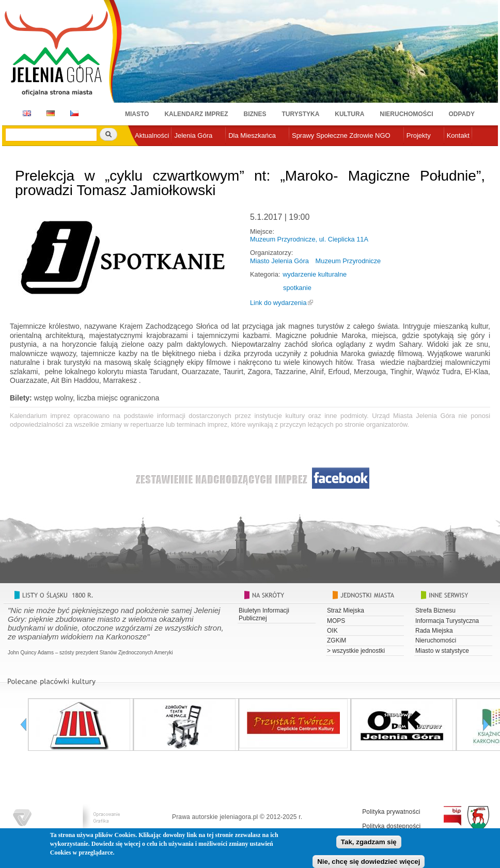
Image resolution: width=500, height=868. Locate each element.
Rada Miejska (434, 631)
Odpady (462, 114)
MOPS (336, 621)
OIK (332, 631)
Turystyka (301, 114)
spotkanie (297, 288)
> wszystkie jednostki (356, 651)
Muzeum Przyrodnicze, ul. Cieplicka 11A (309, 239)
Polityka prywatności (391, 812)
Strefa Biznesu (435, 610)
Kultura (349, 114)
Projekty (419, 135)
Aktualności (152, 135)
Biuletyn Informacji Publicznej (264, 614)
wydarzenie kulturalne (315, 274)
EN (25, 113)
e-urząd (146, 152)
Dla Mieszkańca (252, 135)
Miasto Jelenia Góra (279, 261)
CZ (74, 113)
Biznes (255, 114)
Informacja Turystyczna (447, 621)
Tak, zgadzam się (369, 843)
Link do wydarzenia (278, 303)
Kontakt (458, 135)
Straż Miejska (346, 610)
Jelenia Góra (193, 135)
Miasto (137, 114)
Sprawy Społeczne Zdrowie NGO (341, 135)
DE (49, 113)
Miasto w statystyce (442, 651)
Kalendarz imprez (196, 114)
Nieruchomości (406, 114)
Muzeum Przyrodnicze (348, 261)
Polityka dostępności (391, 826)
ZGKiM (337, 640)
